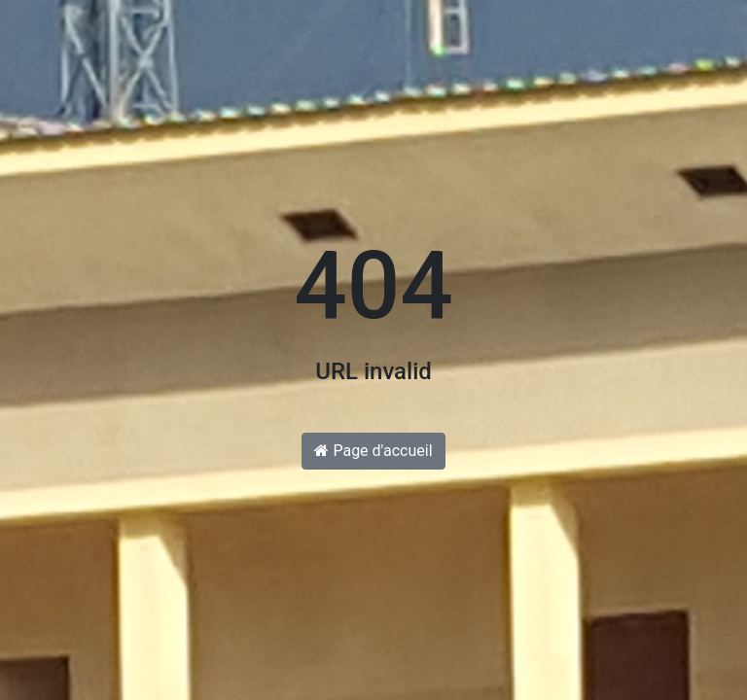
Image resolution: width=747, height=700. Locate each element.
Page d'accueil (373, 451)
